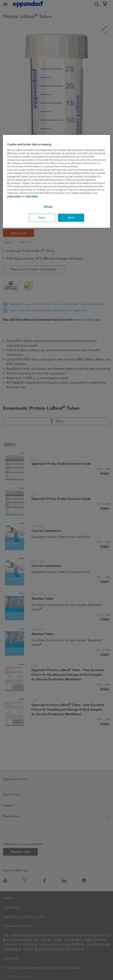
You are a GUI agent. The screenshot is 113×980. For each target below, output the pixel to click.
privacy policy (14, 196)
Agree (71, 218)
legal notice (32, 196)
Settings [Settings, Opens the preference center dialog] (48, 207)
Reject (42, 218)
